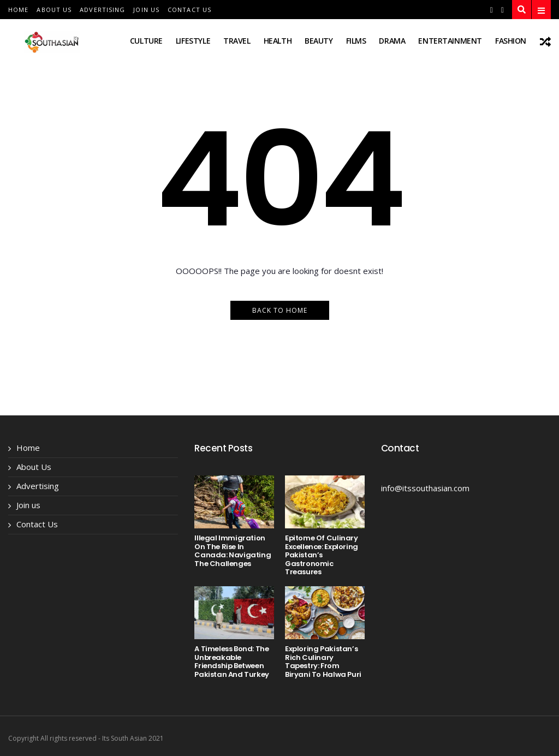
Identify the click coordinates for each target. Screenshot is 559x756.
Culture (146, 41)
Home (18, 10)
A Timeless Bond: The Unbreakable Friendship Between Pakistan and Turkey (232, 662)
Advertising (102, 10)
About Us (54, 10)
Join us (146, 10)
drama (392, 41)
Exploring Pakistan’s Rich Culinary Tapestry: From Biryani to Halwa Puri (323, 662)
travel (237, 41)
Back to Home (280, 310)
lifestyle (193, 41)
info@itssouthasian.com (425, 488)
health (278, 41)
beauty (319, 41)
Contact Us (189, 10)
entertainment (450, 41)
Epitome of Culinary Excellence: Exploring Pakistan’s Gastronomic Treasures (322, 555)
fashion (511, 41)
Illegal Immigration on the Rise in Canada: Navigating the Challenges (233, 551)
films (356, 41)
